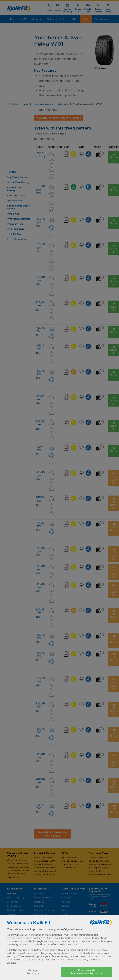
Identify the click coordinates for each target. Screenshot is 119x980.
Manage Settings (33, 972)
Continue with (86, 972)
